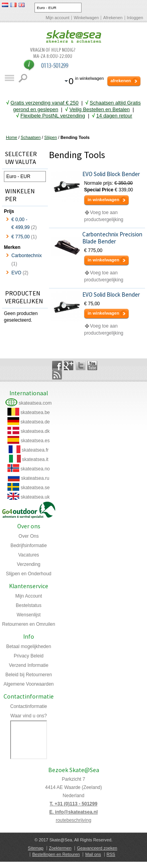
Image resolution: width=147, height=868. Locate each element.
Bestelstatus (28, 605)
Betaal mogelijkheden (29, 646)
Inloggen (135, 18)
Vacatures (28, 555)
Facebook (57, 366)
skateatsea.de (35, 422)
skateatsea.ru (35, 478)
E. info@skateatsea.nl (74, 812)
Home (12, 137)
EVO (16, 273)
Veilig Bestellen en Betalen (100, 109)
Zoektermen (60, 848)
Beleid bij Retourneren (29, 675)
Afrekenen (113, 18)
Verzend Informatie (29, 665)
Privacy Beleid (29, 656)
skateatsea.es (35, 441)
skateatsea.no (35, 469)
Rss (57, 375)
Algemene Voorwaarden (29, 684)
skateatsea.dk (35, 431)
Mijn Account (29, 596)
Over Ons (28, 536)
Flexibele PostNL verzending (53, 116)
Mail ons (93, 854)
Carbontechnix (26, 256)
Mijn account (58, 18)
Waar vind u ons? (29, 716)
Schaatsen (31, 137)
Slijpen (51, 137)
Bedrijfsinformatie (29, 546)
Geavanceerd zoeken (97, 848)
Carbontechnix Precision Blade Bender (112, 238)
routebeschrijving (73, 820)
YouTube (92, 366)
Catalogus (9, 78)
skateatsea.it (35, 459)
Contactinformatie (29, 706)
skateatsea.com (35, 403)
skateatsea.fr (35, 450)
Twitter (81, 366)
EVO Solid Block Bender (111, 174)
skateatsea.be (35, 412)
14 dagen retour (114, 116)
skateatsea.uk (35, 497)
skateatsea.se (35, 488)
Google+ (69, 366)
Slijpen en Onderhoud (29, 574)
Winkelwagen (86, 18)
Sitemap (36, 848)
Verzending (29, 564)
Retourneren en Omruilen (28, 624)
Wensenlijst (28, 615)
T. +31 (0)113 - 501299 (74, 804)
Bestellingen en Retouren (56, 854)
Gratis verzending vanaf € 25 (44, 103)
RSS (111, 854)
